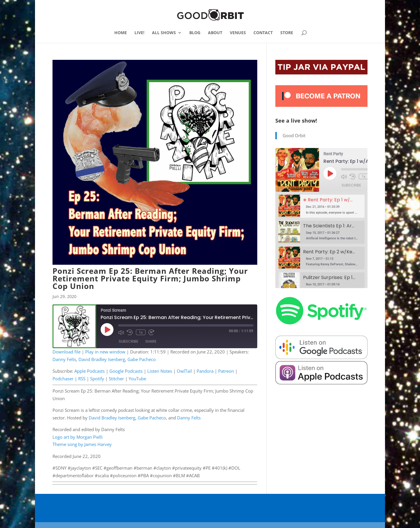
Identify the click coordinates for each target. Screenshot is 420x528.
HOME (121, 33)
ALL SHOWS (164, 33)
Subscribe (128, 342)
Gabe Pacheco (142, 359)
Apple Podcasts (90, 371)
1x (140, 332)
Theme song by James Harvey (82, 444)
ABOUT (215, 33)
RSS (82, 379)
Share (151, 342)
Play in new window (105, 352)
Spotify (97, 379)
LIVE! (139, 33)
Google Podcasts (126, 371)
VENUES (238, 33)
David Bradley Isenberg (102, 359)
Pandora (205, 371)
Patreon (226, 371)
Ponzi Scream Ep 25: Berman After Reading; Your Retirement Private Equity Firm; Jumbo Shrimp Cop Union (150, 278)
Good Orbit (294, 135)
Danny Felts (64, 359)
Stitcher (116, 379)
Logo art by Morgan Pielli (78, 437)
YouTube (137, 379)
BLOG (195, 33)
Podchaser (63, 379)
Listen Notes (160, 371)
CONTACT (263, 33)
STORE (287, 33)
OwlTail (184, 371)
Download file (66, 352)
